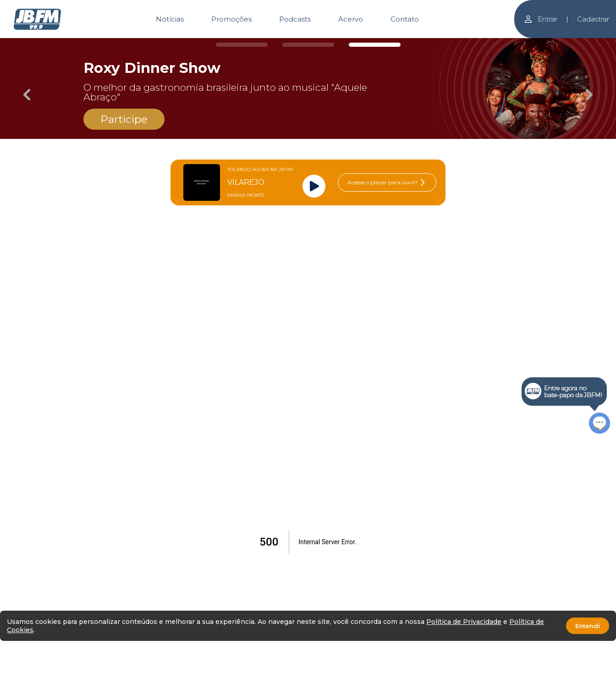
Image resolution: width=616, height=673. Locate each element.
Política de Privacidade (464, 622)
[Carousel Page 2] (308, 45)
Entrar (540, 19)
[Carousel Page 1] (242, 45)
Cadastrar (593, 19)
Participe (124, 119)
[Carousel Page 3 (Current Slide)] (375, 45)
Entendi (588, 626)
